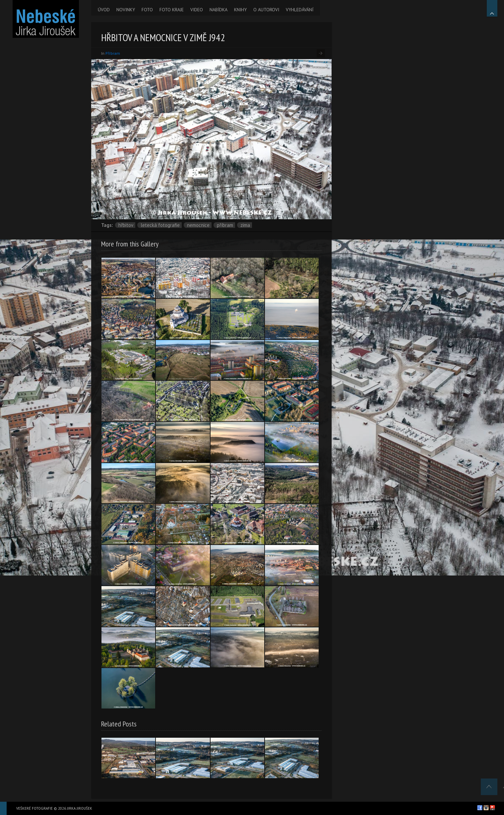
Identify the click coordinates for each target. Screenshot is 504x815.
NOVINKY (126, 10)
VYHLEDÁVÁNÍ (300, 10)
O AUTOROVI (266, 10)
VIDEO (197, 10)
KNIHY (240, 10)
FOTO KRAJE (172, 10)
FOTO (147, 10)
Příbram (113, 53)
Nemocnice (198, 225)
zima (245, 225)
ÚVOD (104, 10)
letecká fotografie (160, 225)
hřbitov (126, 225)
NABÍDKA (219, 10)
